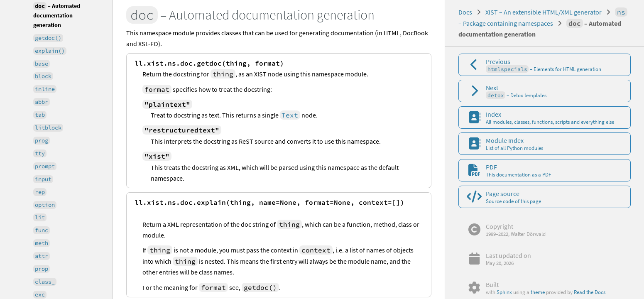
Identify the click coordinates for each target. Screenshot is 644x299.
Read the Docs (590, 292)
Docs (465, 12)
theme (538, 292)
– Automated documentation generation (57, 15)
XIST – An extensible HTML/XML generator (544, 12)
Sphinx (504, 292)
